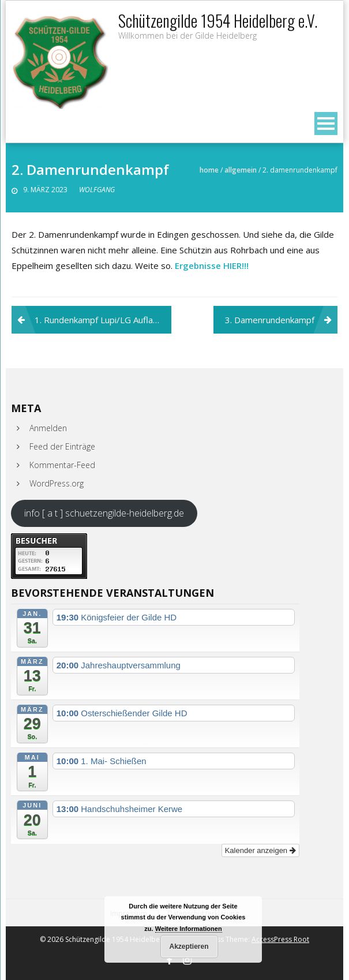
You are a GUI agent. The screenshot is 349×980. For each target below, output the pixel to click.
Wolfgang (97, 190)
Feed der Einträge (62, 446)
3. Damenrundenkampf (270, 320)
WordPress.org (57, 483)
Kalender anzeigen (260, 850)
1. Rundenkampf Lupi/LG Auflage (99, 320)
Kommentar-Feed (62, 465)
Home (209, 170)
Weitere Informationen (189, 929)
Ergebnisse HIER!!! (212, 265)
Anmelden (48, 428)
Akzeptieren (189, 947)
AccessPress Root (280, 939)
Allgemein (241, 170)
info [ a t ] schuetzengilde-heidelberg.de (104, 513)
